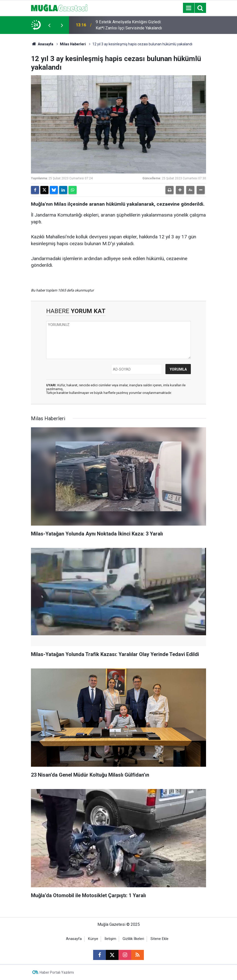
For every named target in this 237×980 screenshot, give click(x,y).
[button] (180, 190)
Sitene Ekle (159, 939)
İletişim (110, 939)
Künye (93, 939)
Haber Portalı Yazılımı (57, 972)
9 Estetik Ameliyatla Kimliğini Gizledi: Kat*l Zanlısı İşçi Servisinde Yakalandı (129, 25)
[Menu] (189, 8)
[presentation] (49, 25)
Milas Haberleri (73, 44)
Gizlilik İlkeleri (133, 939)
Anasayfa (42, 44)
